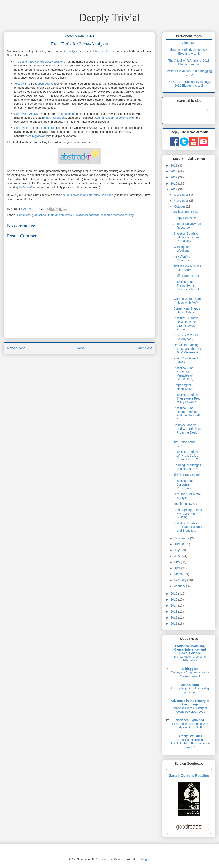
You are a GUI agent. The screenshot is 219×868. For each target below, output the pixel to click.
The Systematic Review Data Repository (40, 62)
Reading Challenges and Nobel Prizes (187, 467)
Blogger (144, 859)
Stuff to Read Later (186, 276)
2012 (174, 617)
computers (24, 215)
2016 (174, 594)
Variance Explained (190, 720)
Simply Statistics (190, 736)
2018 (174, 183)
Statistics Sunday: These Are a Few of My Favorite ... (187, 398)
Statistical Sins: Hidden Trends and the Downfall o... (186, 414)
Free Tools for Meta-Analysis (187, 496)
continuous (59, 118)
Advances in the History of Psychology (190, 703)
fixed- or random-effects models (114, 118)
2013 (174, 612)
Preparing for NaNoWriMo (183, 387)
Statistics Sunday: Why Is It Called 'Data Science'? (186, 456)
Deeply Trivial (110, 17)
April (178, 568)
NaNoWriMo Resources (182, 258)
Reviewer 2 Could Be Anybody (186, 337)
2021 (174, 165)
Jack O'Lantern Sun (187, 212)
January (180, 586)
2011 (174, 624)
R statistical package (86, 215)
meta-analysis (69, 51)
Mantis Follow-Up (185, 504)
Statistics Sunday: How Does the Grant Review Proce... (186, 324)
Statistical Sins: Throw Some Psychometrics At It (187, 287)
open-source (45, 84)
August (179, 544)
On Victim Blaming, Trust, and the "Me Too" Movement (188, 349)
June (178, 556)
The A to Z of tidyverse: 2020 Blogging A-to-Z (189, 52)
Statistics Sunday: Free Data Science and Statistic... (188, 527)
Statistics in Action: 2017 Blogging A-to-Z (189, 73)
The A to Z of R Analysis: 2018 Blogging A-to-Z (189, 62)
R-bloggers (190, 669)
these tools (101, 51)
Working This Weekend (182, 249)
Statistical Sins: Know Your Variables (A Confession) (184, 373)
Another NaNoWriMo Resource (188, 226)
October (180, 206)
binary (47, 118)
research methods (112, 215)
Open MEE (21, 128)
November (182, 201)
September (182, 538)
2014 (174, 606)
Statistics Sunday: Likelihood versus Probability (187, 237)
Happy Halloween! (186, 218)
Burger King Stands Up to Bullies (187, 310)
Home (80, 348)
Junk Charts (190, 685)
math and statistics (60, 215)
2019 (174, 177)
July (177, 550)
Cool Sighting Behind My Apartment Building (188, 514)
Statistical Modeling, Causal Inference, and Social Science (190, 649)
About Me (189, 43)
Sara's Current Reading (189, 776)
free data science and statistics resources (87, 195)
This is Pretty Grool (186, 475)
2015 (174, 599)
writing (130, 215)
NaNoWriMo (27, 187)
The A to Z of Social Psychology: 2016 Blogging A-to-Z (189, 84)
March (179, 574)
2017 (174, 189)
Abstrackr (20, 84)
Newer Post (16, 348)
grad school (39, 215)
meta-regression (35, 136)
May (177, 562)
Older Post (144, 348)
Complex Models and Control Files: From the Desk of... (187, 430)
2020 (174, 171)
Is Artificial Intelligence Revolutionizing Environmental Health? (190, 744)
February (181, 580)
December (182, 195)
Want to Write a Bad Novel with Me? (187, 301)
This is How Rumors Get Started (187, 268)
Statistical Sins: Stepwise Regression (184, 484)
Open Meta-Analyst (26, 114)
